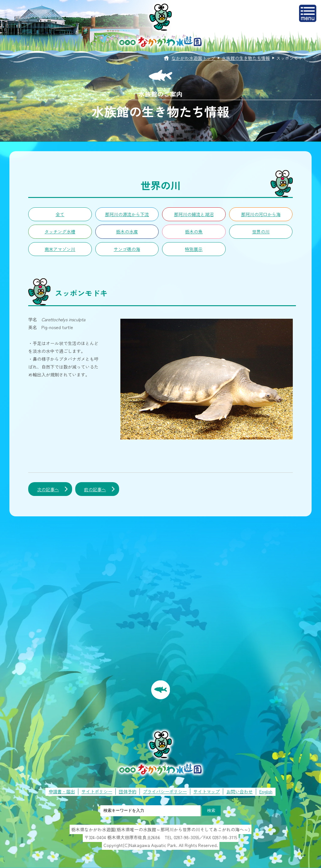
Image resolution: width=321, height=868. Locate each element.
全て (60, 214)
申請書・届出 (62, 791)
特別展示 (194, 249)
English (266, 791)
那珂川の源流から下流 (127, 214)
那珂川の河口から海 (261, 214)
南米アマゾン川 (60, 249)
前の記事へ (95, 489)
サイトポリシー (97, 791)
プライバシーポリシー (165, 791)
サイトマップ (207, 791)
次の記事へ (48, 489)
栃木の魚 (194, 232)
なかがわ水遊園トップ (193, 58)
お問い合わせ (239, 791)
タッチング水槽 (60, 232)
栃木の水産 (127, 232)
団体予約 (128, 791)
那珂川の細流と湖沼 (194, 214)
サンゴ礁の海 (127, 249)
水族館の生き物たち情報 (246, 58)
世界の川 (261, 232)
